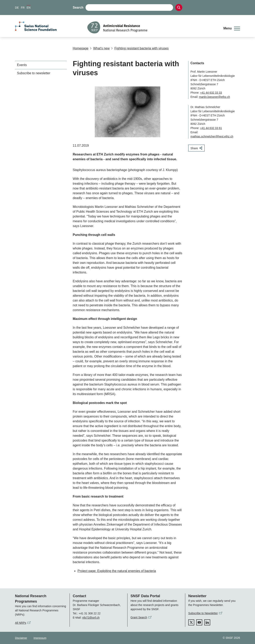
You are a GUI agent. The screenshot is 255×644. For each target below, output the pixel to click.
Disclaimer (21, 638)
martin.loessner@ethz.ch (215, 97)
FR (23, 8)
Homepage (81, 48)
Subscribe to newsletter (34, 73)
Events (22, 65)
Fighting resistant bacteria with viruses (140, 48)
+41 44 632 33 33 (211, 93)
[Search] (179, 8)
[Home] (152, 27)
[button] (232, 28)
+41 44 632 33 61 (211, 128)
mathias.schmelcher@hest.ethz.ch (212, 136)
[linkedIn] (207, 622)
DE (17, 8)
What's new (100, 48)
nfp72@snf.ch (91, 618)
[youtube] (199, 622)
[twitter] (191, 622)
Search (78, 8)
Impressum (40, 638)
